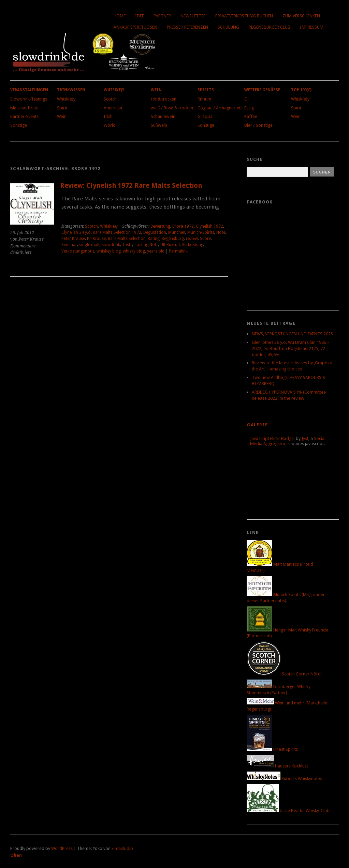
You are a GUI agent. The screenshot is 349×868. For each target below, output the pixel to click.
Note (221, 232)
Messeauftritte (24, 108)
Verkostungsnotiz (78, 251)
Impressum (312, 27)
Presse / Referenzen (187, 27)
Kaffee (251, 116)
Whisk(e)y (66, 99)
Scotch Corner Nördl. (285, 674)
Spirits (206, 90)
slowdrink (111, 245)
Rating (154, 239)
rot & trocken (164, 99)
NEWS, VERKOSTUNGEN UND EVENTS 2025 (292, 334)
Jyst (305, 438)
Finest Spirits (272, 749)
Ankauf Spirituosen (135, 27)
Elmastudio (122, 848)
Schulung (228, 27)
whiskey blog (109, 251)
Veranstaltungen (29, 90)
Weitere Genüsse (262, 90)
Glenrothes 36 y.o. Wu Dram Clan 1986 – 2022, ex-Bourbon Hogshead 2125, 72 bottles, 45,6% (291, 348)
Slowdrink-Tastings (29, 99)
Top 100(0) (301, 90)
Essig (249, 108)
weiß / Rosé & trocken (172, 108)
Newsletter (193, 16)
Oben (16, 855)
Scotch (110, 99)
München (177, 232)
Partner (162, 16)
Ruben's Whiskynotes (284, 779)
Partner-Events (24, 116)
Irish (108, 116)
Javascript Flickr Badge (272, 438)
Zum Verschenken (301, 16)
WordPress (62, 848)
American (113, 108)
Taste (127, 245)
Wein (62, 116)
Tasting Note (146, 245)
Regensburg (173, 239)
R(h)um (204, 99)
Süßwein (159, 125)
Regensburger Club (270, 27)
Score (205, 239)
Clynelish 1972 (209, 226)
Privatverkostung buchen (244, 16)
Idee (140, 16)
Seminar (69, 245)
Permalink (178, 251)
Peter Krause (73, 239)
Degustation (155, 232)
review (192, 239)
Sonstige (19, 125)
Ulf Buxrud (170, 245)
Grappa (205, 116)
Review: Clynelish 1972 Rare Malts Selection (131, 186)
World (110, 125)
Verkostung (193, 245)
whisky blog (134, 251)
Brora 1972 (183, 226)
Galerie (257, 425)
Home (120, 16)
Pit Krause (96, 239)
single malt (89, 245)
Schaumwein (163, 116)
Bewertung (160, 226)
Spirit (62, 108)
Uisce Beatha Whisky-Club (288, 811)
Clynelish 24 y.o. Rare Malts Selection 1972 (101, 232)
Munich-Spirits (201, 232)
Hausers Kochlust (277, 766)
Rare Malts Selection (127, 239)
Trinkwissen (71, 90)
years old (156, 251)
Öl (246, 99)
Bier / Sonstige (258, 125)
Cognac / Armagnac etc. (221, 108)
